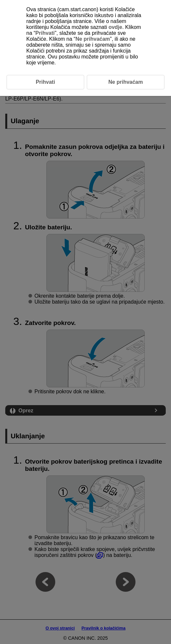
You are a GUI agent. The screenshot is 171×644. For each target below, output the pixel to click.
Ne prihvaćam (93, 39)
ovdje (115, 27)
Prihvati (45, 33)
